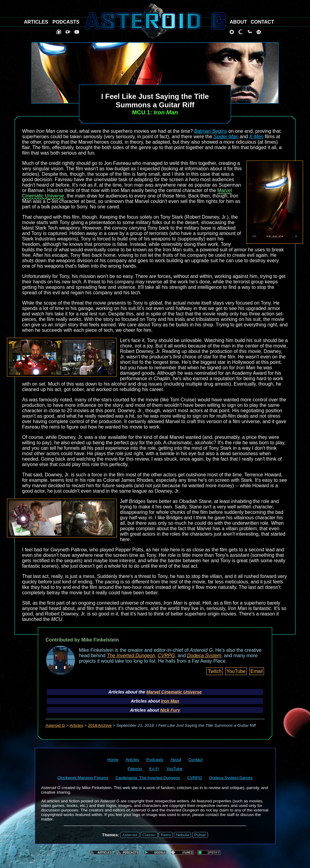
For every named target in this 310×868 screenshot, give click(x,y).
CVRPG (166, 656)
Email (257, 671)
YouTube (236, 671)
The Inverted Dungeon (131, 656)
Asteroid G (55, 725)
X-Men (256, 137)
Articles (76, 725)
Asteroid (130, 835)
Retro (166, 835)
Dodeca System (204, 656)
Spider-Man (226, 137)
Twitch (214, 671)
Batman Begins (211, 131)
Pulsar (200, 835)
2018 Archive (100, 725)
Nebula (183, 835)
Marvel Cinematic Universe (174, 692)
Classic (149, 835)
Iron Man (170, 701)
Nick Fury (170, 710)
